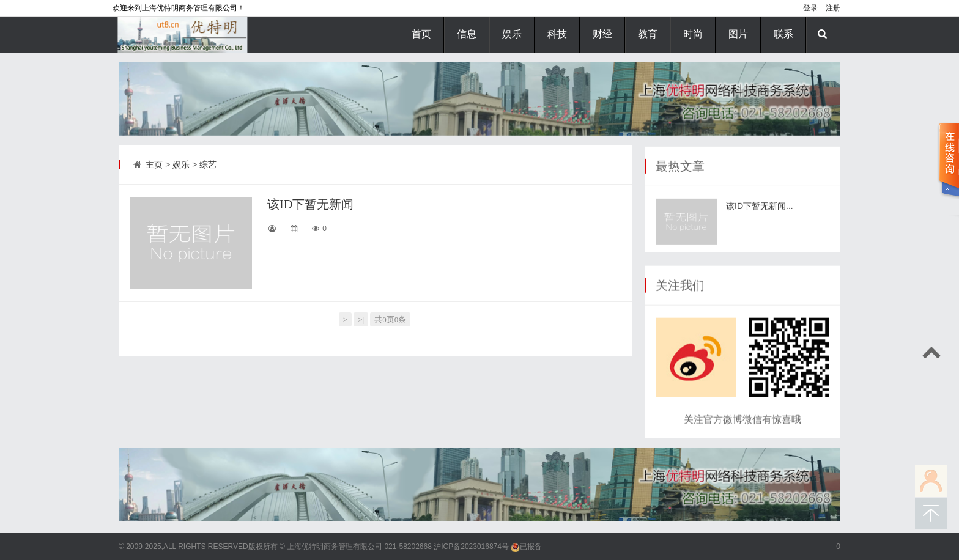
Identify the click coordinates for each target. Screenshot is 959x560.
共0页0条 (390, 319)
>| (361, 319)
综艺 (208, 164)
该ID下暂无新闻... (760, 209)
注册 (833, 8)
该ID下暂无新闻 (310, 204)
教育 (648, 34)
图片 (738, 34)
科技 (557, 34)
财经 (602, 34)
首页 (421, 34)
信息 (467, 34)
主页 (154, 164)
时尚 (693, 34)
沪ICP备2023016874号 (471, 547)
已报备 (526, 547)
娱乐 (512, 34)
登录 (810, 8)
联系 (783, 34)
